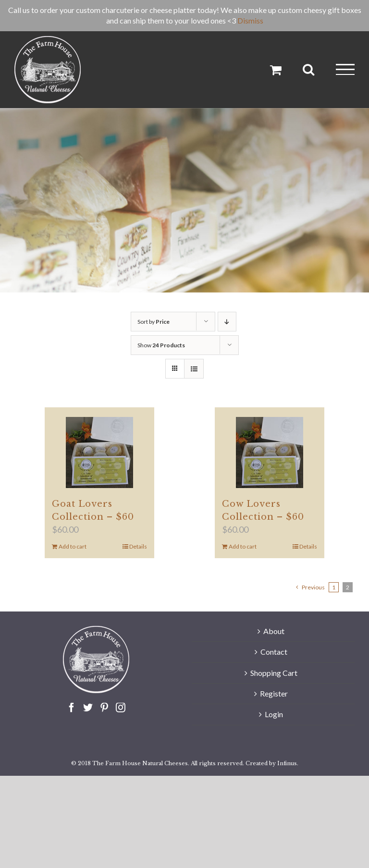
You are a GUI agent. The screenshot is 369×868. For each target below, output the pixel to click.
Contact (274, 652)
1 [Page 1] (334, 587)
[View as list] (194, 369)
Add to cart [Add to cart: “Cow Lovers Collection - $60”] (243, 546)
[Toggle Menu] (345, 69)
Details (138, 546)
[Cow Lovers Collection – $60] (270, 452)
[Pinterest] (104, 708)
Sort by (154, 322)
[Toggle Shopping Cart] (276, 70)
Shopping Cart (274, 673)
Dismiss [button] (250, 20)
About (274, 631)
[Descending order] (227, 322)
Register (274, 693)
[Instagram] (121, 708)
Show (161, 345)
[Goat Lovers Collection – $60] (100, 452)
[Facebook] (72, 708)
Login (274, 714)
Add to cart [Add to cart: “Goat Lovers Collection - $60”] (73, 546)
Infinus (287, 763)
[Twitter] (88, 708)
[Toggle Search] (308, 69)
